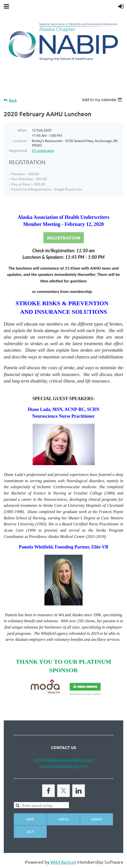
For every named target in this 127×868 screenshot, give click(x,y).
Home (30, 819)
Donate (97, 819)
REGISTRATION (64, 238)
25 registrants (43, 150)
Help (30, 832)
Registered (18, 150)
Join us (63, 819)
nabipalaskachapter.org (63, 766)
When (22, 130)
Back (13, 100)
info (38, 759)
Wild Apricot (63, 862)
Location (20, 141)
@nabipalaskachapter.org (68, 759)
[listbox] (103, 100)
